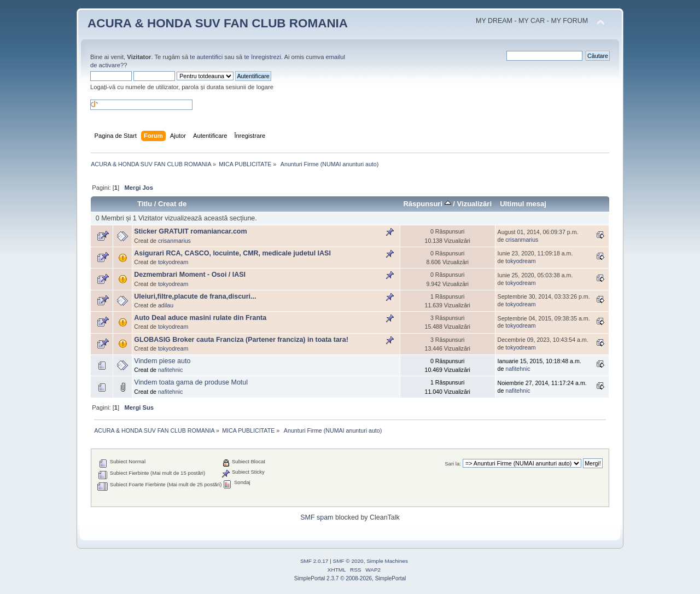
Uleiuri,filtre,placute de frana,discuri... (195, 296)
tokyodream (173, 262)
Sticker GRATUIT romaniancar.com (190, 231)
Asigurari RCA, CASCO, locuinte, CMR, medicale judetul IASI (232, 253)
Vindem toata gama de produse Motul (191, 382)
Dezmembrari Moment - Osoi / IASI (190, 275)
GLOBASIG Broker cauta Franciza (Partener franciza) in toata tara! (241, 340)
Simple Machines (387, 561)
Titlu (145, 204)
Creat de (172, 204)
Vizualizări (475, 204)
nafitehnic (170, 370)
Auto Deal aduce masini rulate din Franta (200, 318)
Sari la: (453, 464)
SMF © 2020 (348, 561)
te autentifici (206, 57)
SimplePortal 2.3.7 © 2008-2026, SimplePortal (350, 578)
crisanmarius (174, 241)
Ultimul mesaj (523, 204)
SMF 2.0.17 (314, 561)
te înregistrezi (262, 57)
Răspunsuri (427, 204)
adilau (166, 305)
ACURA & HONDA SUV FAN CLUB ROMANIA (218, 23)
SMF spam (317, 517)
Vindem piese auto (162, 361)
